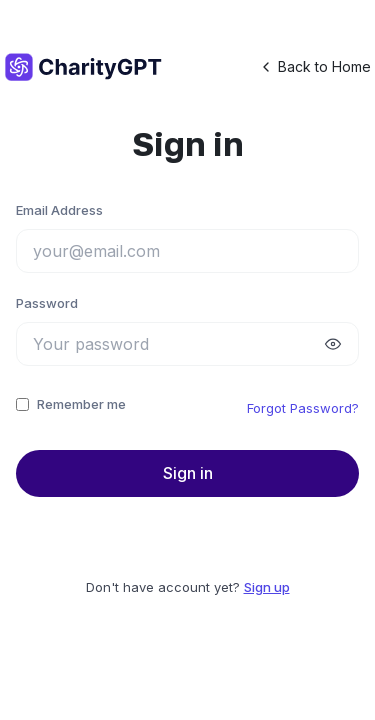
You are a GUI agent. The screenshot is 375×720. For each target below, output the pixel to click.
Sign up (267, 587)
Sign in (188, 473)
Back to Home (314, 67)
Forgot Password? (303, 408)
